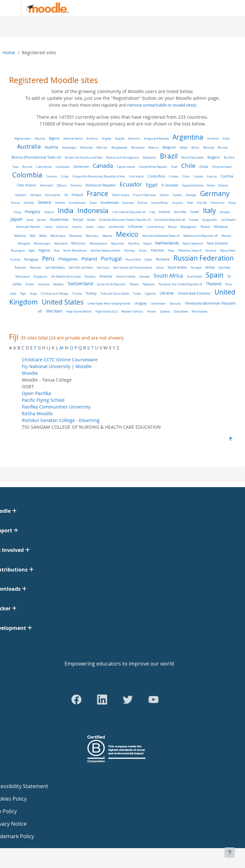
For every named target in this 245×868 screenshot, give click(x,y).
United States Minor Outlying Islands (109, 303)
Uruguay (140, 303)
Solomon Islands (126, 276)
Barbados (138, 147)
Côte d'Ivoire (27, 185)
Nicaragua (18, 251)
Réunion (36, 268)
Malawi (205, 227)
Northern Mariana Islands (105, 250)
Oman (143, 251)
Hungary (32, 212)
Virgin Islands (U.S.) (106, 311)
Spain (215, 275)
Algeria (54, 138)
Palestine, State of (190, 251)
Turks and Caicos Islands (115, 293)
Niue (57, 250)
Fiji (66, 195)
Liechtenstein (116, 227)
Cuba (186, 176)
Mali (33, 236)
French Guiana (121, 195)
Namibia (134, 243)
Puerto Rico (133, 260)
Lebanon (62, 227)
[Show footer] (230, 853)
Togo (23, 293)
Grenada (60, 203)
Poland (89, 259)
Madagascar (189, 227)
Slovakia (90, 276)
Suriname (44, 284)
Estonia (223, 185)
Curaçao (198, 176)
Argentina (188, 137)
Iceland (49, 212)
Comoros (52, 176)
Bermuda (209, 147)
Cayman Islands (126, 167)
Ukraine (167, 293)
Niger (32, 250)
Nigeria (44, 250)
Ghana (15, 203)
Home (9, 52)
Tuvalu (137, 293)
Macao (172, 227)
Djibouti (62, 185)
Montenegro (42, 243)
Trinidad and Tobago (54, 294)
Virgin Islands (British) (79, 311)
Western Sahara (132, 311)
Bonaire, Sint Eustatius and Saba (84, 157)
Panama (211, 250)
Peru (48, 258)
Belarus (153, 147)
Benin (195, 148)
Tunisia (77, 293)
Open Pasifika (36, 393)
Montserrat (61, 243)
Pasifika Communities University (56, 407)
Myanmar (118, 244)
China (204, 167)
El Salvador (170, 185)
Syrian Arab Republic (111, 284)
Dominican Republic (101, 185)
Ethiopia (36, 195)
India (66, 211)
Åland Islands (200, 311)
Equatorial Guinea (193, 185)
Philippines (68, 259)
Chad (174, 167)
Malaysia (221, 227)
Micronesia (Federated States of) (161, 236)
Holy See (202, 203)
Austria (51, 147)
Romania (163, 259)
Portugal (111, 259)
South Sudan (194, 276)
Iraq (152, 212)
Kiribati (91, 220)
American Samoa (73, 138)
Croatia (173, 176)
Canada (103, 166)
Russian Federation (204, 258)
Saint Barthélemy (55, 267)
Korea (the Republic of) (170, 220)
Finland (77, 195)
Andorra (92, 138)
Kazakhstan (60, 219)
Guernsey (128, 203)
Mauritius (92, 236)
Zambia (165, 312)
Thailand (214, 284)
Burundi (27, 167)
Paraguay (31, 259)
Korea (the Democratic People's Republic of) (125, 220)
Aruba (226, 138)
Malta (43, 236)
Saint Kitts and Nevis (81, 267)
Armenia (213, 139)
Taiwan (134, 284)
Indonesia (93, 211)
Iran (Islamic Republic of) (129, 212)
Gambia (177, 195)
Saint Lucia (103, 267)
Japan (17, 219)
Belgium (169, 147)
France (97, 193)
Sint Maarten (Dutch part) (66, 276)
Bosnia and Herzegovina (123, 158)
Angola (106, 138)
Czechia (227, 176)
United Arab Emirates (194, 293)
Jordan (42, 220)
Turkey (91, 293)
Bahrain (102, 147)
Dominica (76, 185)
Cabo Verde (44, 167)
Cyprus (212, 176)
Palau (171, 250)
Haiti (190, 203)
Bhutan (223, 147)
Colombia (27, 175)
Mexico (127, 234)
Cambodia (62, 167)
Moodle (30, 373)
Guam (93, 203)
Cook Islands (136, 176)
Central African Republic (153, 167)
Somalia (144, 276)
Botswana (149, 158)
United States (63, 302)
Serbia (210, 267)
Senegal (196, 267)
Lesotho (77, 227)
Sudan (30, 284)
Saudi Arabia (177, 267)
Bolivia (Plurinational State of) (36, 157)
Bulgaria (214, 157)
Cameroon (81, 167)
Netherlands (167, 243)
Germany (215, 193)
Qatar (148, 259)
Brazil (169, 156)
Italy (210, 211)
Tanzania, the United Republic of (180, 284)
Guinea (142, 203)
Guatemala (109, 202)
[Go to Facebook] (76, 700)
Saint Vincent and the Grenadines (133, 267)
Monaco (226, 236)
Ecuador (131, 184)
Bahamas (87, 147)
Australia (29, 146)
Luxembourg (155, 227)
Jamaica (225, 212)
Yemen (151, 311)
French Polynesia (144, 195)
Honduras (218, 203)
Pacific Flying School (43, 400)
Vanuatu (175, 303)
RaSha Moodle (37, 413)
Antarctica (134, 138)
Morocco (79, 243)
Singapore (40, 276)
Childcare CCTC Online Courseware (60, 360)
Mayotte (107, 236)
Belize (184, 147)
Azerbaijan (69, 147)
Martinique (58, 236)
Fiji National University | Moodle (57, 366)
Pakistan (157, 250)
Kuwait (194, 220)
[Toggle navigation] (9, 8)
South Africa (168, 276)
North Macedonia (75, 251)
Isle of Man (180, 212)
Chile (188, 165)
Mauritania (76, 236)
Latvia (48, 227)
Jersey (30, 220)
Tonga (33, 293)
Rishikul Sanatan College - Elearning (61, 420)
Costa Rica (156, 176)
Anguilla (120, 138)
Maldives (20, 236)
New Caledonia (193, 243)
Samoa (160, 267)
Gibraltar (29, 203)
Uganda (150, 293)
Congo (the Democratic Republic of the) (99, 176)
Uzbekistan (158, 303)
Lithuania (135, 227)
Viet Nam (54, 311)
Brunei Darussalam (192, 157)
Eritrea (211, 185)
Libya (101, 227)
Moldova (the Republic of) (201, 236)
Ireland (164, 212)
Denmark (47, 185)
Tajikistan (149, 284)
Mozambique (98, 244)
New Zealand (217, 243)
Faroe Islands (53, 195)
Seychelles (225, 267)
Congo (65, 176)
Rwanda (20, 268)
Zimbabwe (181, 312)
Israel (195, 212)
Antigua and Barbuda (156, 138)
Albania (40, 139)
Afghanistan (23, 139)
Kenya (78, 219)
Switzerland (80, 284)
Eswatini (21, 195)
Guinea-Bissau (160, 203)
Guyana (178, 203)
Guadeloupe (77, 203)
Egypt (152, 185)
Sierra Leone (22, 276)
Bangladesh (119, 148)
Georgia (191, 195)
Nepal (147, 244)
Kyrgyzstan (210, 220)
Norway (130, 250)
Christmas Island (222, 167)
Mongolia (24, 244)
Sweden (58, 284)
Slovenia (106, 276)
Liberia (90, 227)
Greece (44, 202)
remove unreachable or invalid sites (161, 105)
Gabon (164, 195)
